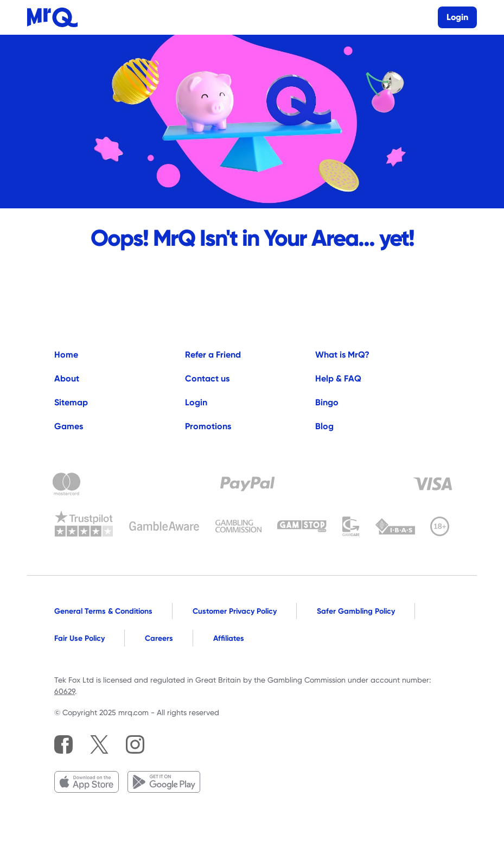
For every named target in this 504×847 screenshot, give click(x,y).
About (67, 378)
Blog (324, 426)
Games (69, 426)
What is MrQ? (342, 355)
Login (196, 402)
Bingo (327, 402)
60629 (65, 691)
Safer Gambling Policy (356, 611)
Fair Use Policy (79, 638)
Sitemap (71, 402)
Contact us (207, 378)
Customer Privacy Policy (235, 611)
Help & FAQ (338, 378)
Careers (159, 638)
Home (66, 355)
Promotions (208, 426)
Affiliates (229, 638)
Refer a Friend (213, 355)
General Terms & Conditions (103, 611)
